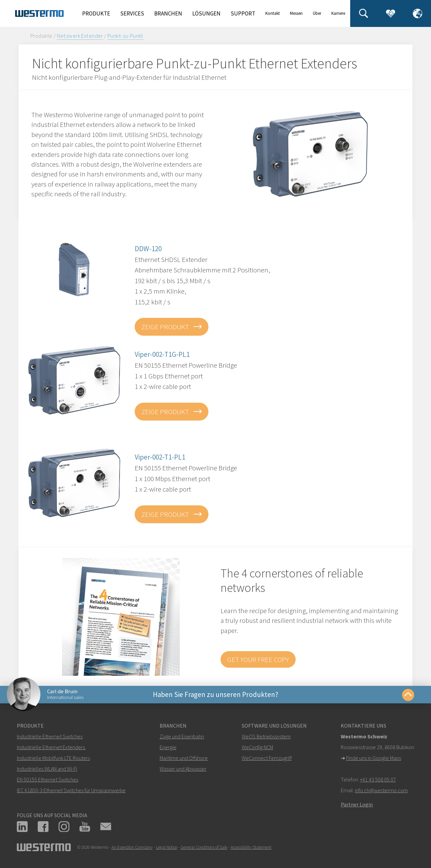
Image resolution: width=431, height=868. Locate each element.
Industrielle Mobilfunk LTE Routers (53, 758)
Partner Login (357, 804)
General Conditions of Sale (204, 847)
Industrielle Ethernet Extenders (51, 747)
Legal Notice (167, 847)
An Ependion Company (132, 847)
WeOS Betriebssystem (266, 736)
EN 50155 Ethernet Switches (47, 779)
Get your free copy (258, 659)
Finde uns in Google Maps (374, 758)
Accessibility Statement (251, 847)
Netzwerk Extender (80, 36)
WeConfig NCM (257, 747)
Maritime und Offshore (184, 758)
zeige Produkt (166, 327)
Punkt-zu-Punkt (125, 36)
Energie (168, 747)
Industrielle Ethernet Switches (50, 736)
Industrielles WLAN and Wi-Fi (47, 769)
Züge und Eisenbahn (182, 736)
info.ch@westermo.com (381, 790)
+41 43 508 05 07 (378, 779)
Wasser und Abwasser (183, 769)
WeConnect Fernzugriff (267, 758)
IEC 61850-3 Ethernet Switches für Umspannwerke (71, 790)
